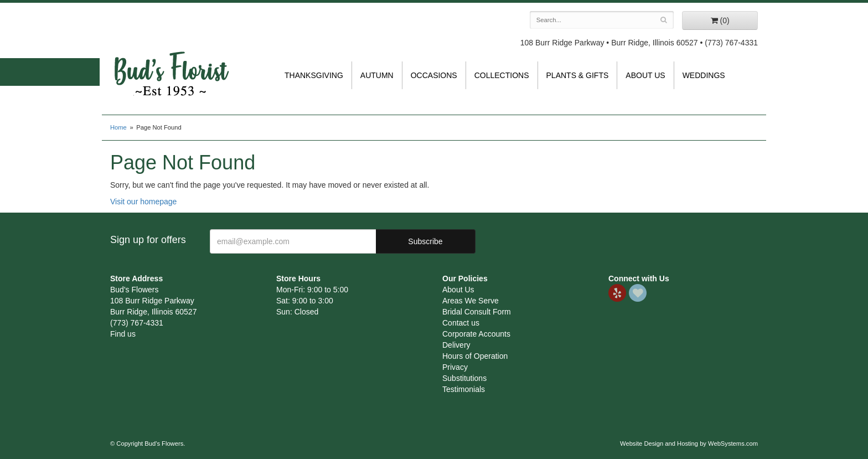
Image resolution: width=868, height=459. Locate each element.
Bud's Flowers (171, 60)
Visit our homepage (143, 202)
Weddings (704, 75)
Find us (123, 334)
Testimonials (464, 389)
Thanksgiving (314, 75)
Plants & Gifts (578, 75)
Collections (502, 75)
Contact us (461, 323)
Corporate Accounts (476, 334)
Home (118, 127)
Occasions (434, 75)
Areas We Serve (471, 301)
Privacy (455, 367)
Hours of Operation (475, 356)
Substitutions (464, 378)
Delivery (456, 345)
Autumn (377, 75)
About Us (645, 75)
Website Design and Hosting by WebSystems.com (689, 443)
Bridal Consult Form (477, 312)
